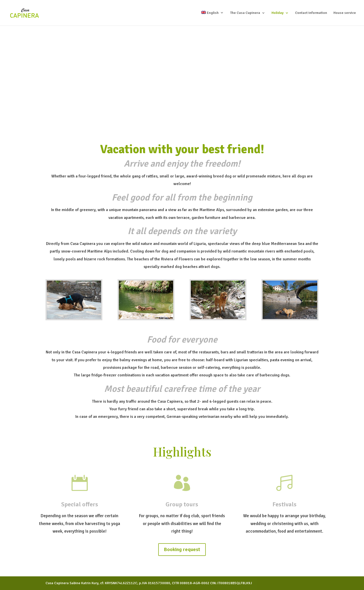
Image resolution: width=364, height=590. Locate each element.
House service (345, 13)
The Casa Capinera (245, 13)
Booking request (182, 549)
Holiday (278, 13)
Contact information (311, 13)
